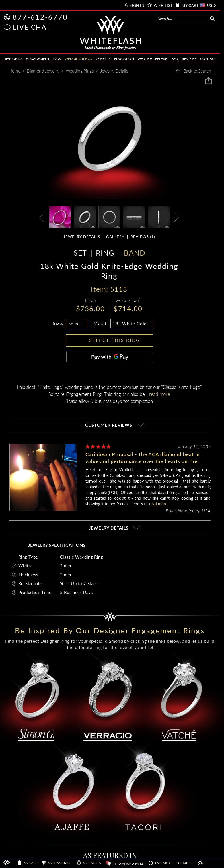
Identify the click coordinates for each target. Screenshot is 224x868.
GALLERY (115, 237)
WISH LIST (163, 6)
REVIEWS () (143, 237)
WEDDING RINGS (78, 59)
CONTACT (208, 59)
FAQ (175, 59)
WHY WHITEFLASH (153, 59)
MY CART (190, 6)
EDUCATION (124, 59)
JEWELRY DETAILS (82, 237)
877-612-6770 (40, 17)
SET (80, 253)
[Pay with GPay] (110, 357)
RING (105, 253)
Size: (58, 323)
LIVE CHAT (32, 27)
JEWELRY (103, 59)
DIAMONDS (13, 59)
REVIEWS (189, 59)
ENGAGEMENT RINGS (43, 59)
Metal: (101, 323)
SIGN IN (137, 6)
